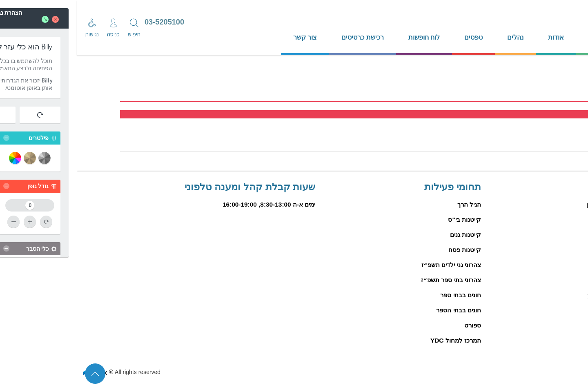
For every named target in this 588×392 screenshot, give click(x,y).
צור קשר (228, 37)
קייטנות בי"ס (388, 219)
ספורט (396, 325)
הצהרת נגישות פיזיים (539, 372)
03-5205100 (88, 22)
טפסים (397, 37)
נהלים (439, 37)
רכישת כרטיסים (286, 37)
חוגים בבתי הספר (382, 310)
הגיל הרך (392, 204)
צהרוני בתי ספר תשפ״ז (374, 280)
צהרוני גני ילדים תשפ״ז (374, 265)
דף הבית (523, 37)
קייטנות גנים (389, 235)
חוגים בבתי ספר (384, 295)
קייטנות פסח (388, 250)
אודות (479, 37)
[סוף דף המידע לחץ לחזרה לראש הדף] (18, 374)
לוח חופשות (347, 37)
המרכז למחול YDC (379, 340)
